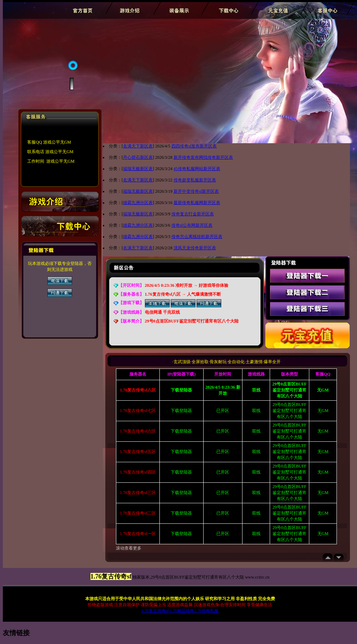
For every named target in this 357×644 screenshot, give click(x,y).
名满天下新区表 (138, 146)
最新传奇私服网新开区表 (197, 203)
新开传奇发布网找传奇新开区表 (203, 157)
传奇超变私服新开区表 (195, 180)
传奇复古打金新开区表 (193, 214)
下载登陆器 (181, 411)
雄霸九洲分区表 (138, 203)
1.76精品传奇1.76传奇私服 (194, 611)
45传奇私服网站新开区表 (197, 169)
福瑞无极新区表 (138, 169)
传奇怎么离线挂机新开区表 (197, 237)
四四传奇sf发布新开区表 (194, 146)
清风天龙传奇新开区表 (195, 248)
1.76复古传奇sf (155, 611)
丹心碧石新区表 (138, 157)
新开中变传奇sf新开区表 (196, 191)
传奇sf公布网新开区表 (192, 225)
